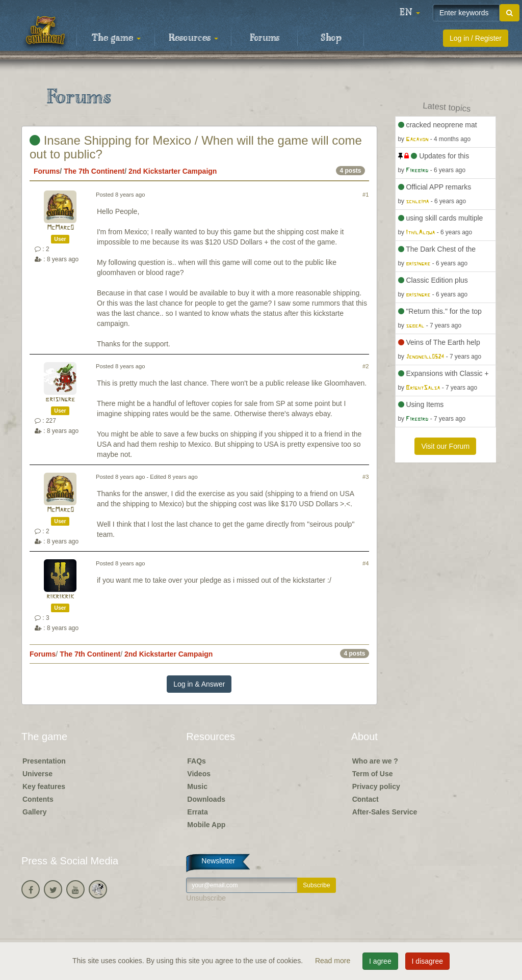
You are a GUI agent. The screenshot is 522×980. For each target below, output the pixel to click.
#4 (366, 563)
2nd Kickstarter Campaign (173, 171)
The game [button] (116, 38)
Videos (199, 774)
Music (197, 786)
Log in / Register (476, 38)
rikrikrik (60, 597)
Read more (334, 961)
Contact (366, 799)
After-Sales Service (385, 812)
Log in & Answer (199, 684)
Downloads (206, 799)
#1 (366, 195)
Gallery (34, 812)
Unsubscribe (206, 898)
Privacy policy (376, 786)
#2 (366, 366)
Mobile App (206, 825)
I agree (380, 961)
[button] (410, 13)
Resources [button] (193, 38)
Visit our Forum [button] (445, 446)
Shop (331, 38)
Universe (37, 774)
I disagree (427, 961)
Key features (44, 786)
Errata (197, 812)
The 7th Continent (94, 171)
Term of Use (373, 774)
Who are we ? (375, 761)
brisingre (60, 400)
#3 (366, 477)
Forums (265, 38)
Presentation (44, 761)
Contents (38, 799)
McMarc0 (60, 228)
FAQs (197, 761)
